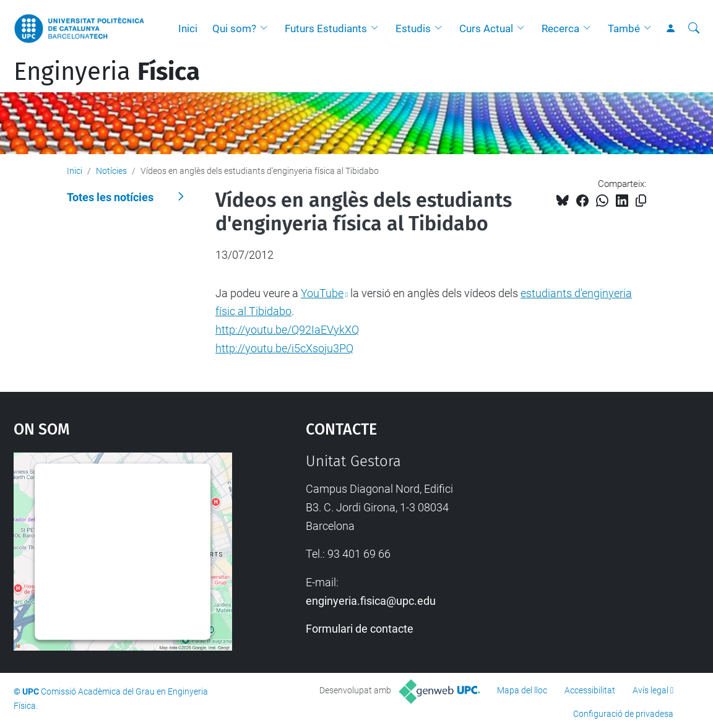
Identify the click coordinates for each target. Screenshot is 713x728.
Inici (188, 28)
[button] (267, 28)
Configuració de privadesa (623, 714)
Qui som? (234, 28)
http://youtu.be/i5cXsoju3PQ (284, 348)
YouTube (322, 293)
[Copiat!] (641, 201)
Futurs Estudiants (326, 28)
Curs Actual (486, 28)
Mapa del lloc (522, 690)
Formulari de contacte (360, 629)
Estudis (413, 28)
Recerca (560, 28)
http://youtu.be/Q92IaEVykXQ (287, 330)
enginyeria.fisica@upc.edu (371, 601)
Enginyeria (107, 72)
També (624, 28)
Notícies (111, 171)
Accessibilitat (590, 690)
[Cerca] (694, 28)
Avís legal (650, 690)
